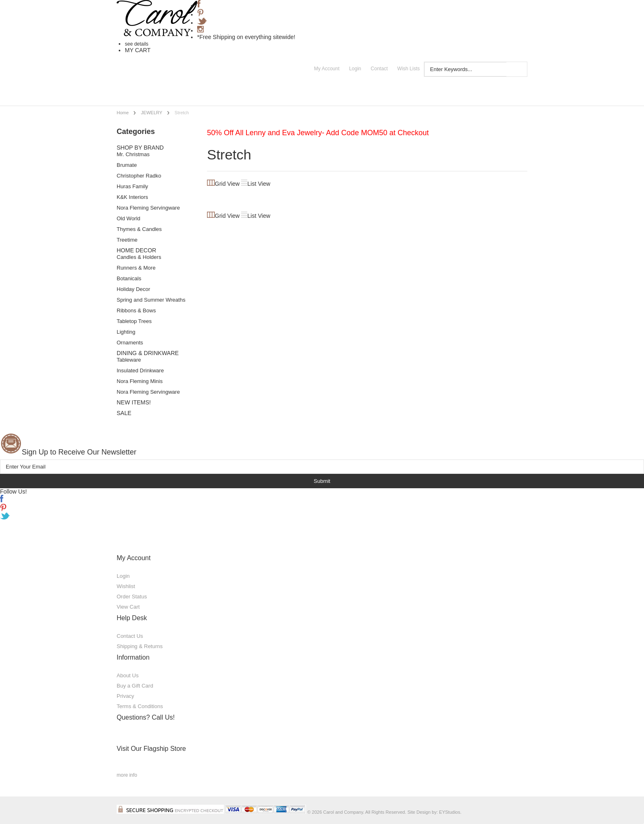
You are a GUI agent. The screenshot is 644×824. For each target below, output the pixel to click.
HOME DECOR (136, 250)
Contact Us (130, 636)
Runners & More (136, 268)
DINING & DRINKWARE (148, 353)
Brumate (127, 165)
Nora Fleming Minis (140, 381)
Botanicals (129, 278)
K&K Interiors (132, 197)
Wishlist (126, 586)
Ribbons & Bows (136, 310)
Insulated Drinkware (140, 370)
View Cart (128, 607)
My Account (327, 69)
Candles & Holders (139, 257)
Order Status (132, 597)
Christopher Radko (139, 176)
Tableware (129, 360)
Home (123, 113)
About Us (128, 675)
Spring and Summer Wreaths (151, 300)
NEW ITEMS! (134, 402)
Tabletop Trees (134, 321)
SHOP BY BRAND (140, 148)
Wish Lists (408, 69)
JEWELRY (152, 113)
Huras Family (132, 186)
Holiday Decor (133, 289)
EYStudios (450, 812)
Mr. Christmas (133, 154)
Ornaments (130, 343)
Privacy (125, 696)
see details (137, 44)
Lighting (126, 332)
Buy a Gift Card (135, 686)
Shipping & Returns (140, 646)
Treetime (127, 240)
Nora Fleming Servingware (148, 208)
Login (355, 69)
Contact (379, 69)
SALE (124, 413)
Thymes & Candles (139, 229)
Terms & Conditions (140, 706)
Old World (129, 218)
